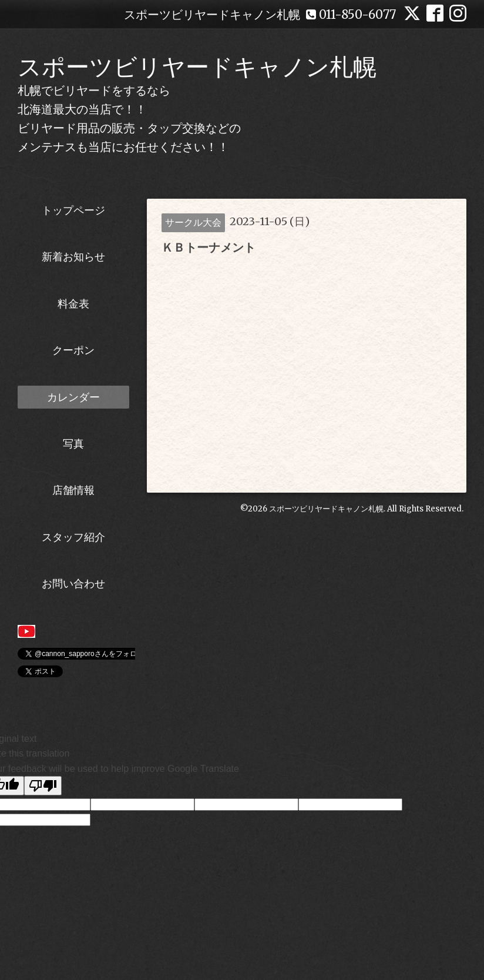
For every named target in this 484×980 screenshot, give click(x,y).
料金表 (73, 304)
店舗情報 (73, 490)
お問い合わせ (73, 583)
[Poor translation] (43, 786)
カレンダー (73, 397)
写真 (73, 444)
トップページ (73, 210)
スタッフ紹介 (73, 537)
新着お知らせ (73, 257)
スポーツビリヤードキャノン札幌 (197, 67)
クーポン (73, 350)
